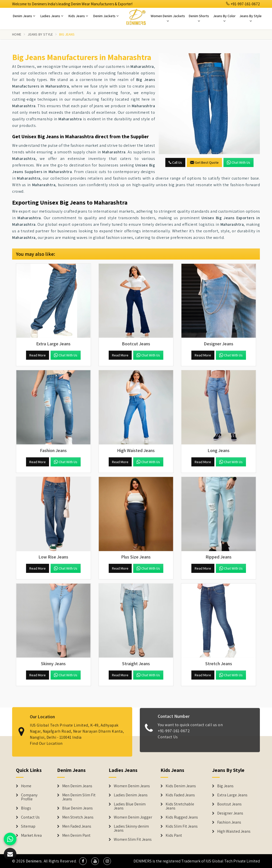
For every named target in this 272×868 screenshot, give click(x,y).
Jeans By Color (224, 18)
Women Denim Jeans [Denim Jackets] (132, 786)
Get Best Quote (204, 162)
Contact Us (168, 741)
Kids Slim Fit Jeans (182, 826)
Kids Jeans (78, 16)
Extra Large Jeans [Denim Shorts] (232, 795)
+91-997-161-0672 (243, 4)
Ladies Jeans (52, 16)
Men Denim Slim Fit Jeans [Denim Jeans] (79, 797)
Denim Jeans (24, 16)
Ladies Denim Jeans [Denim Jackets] (131, 795)
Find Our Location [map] (46, 739)
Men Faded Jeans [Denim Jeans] (77, 826)
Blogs (26, 808)
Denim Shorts (199, 18)
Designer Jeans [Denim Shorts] (230, 813)
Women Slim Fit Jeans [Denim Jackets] (133, 839)
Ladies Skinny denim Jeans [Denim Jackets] (131, 828)
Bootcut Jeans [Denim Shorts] (229, 804)
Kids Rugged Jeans (182, 817)
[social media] (83, 861)
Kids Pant (174, 835)
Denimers (34, 861)
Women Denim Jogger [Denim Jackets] (133, 817)
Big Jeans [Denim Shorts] (225, 786)
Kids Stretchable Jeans (180, 806)
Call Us (175, 162)
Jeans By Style (251, 18)
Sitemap (28, 826)
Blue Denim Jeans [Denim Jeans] (77, 808)
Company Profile (29, 797)
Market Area (31, 835)
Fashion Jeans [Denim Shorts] (229, 822)
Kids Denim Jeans (181, 786)
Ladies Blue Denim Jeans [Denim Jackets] (130, 806)
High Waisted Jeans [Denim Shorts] (234, 831)
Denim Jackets (106, 16)
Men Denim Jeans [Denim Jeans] (77, 786)
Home (17, 34)
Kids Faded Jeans (180, 795)
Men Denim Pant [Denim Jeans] (76, 835)
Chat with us (239, 162)
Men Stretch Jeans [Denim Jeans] (78, 817)
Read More (38, 355)
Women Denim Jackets (168, 18)
